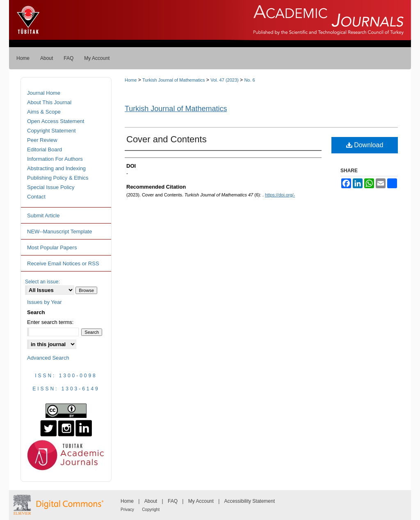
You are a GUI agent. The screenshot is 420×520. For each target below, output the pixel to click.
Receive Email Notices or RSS (63, 263)
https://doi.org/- (280, 195)
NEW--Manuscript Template (59, 231)
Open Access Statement (56, 121)
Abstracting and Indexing (56, 168)
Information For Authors (55, 159)
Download (365, 145)
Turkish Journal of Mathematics (173, 80)
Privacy (127, 510)
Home (131, 80)
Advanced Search (48, 358)
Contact (36, 197)
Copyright (151, 510)
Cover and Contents (167, 139)
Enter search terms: (50, 322)
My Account (201, 501)
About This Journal (49, 102)
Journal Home (44, 93)
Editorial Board (45, 149)
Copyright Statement (51, 131)
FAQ (173, 501)
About (151, 501)
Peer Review (42, 140)
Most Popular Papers (52, 247)
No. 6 (249, 80)
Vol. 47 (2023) (225, 80)
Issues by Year (45, 302)
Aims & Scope (44, 112)
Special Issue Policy (51, 187)
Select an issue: (42, 282)
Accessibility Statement (250, 501)
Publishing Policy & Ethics (58, 178)
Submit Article (43, 216)
